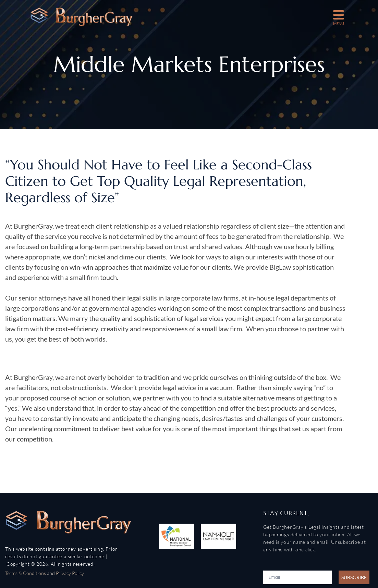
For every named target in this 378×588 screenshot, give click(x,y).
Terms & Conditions (26, 573)
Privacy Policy (70, 573)
